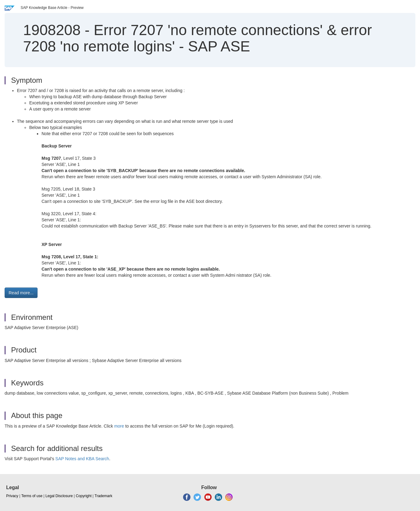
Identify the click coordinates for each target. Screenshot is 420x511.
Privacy (12, 496)
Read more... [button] (21, 293)
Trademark (103, 496)
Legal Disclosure (59, 496)
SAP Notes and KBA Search (82, 459)
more (119, 426)
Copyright (84, 496)
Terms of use (32, 496)
